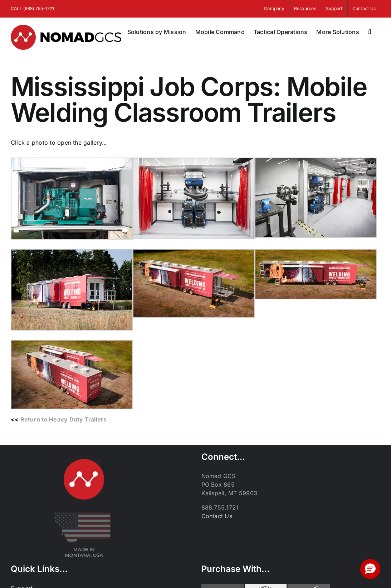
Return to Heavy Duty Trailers (64, 419)
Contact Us (217, 516)
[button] (370, 32)
